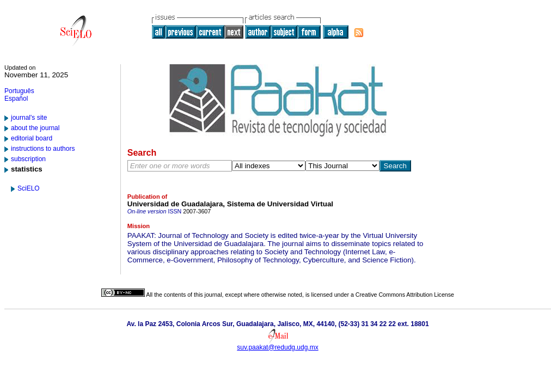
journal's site (29, 118)
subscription (28, 159)
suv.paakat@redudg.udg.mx (277, 347)
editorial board (32, 138)
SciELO (29, 188)
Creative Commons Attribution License (405, 295)
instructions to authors (43, 149)
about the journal (35, 128)
